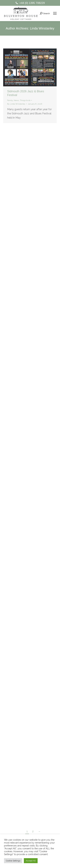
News (16, 100)
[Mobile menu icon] (55, 13)
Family (10, 100)
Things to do (25, 100)
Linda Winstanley (42, 28)
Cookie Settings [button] (13, 861)
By (16, 104)
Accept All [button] (31, 861)
